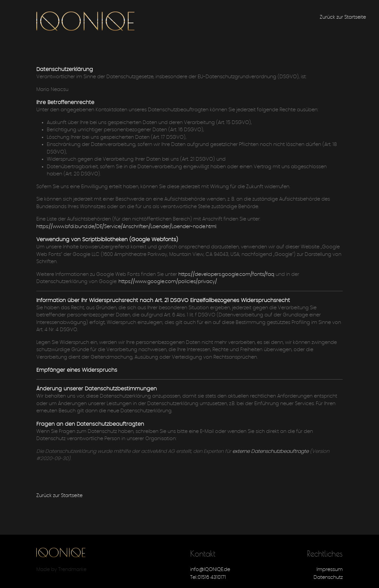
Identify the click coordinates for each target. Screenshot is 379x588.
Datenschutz (328, 577)
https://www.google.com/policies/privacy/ (168, 282)
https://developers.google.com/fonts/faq (226, 274)
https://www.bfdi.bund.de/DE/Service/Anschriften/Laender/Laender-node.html (126, 227)
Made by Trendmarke (61, 570)
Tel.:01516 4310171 (208, 577)
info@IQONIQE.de (210, 570)
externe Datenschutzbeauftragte (271, 451)
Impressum (330, 570)
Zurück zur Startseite (343, 17)
